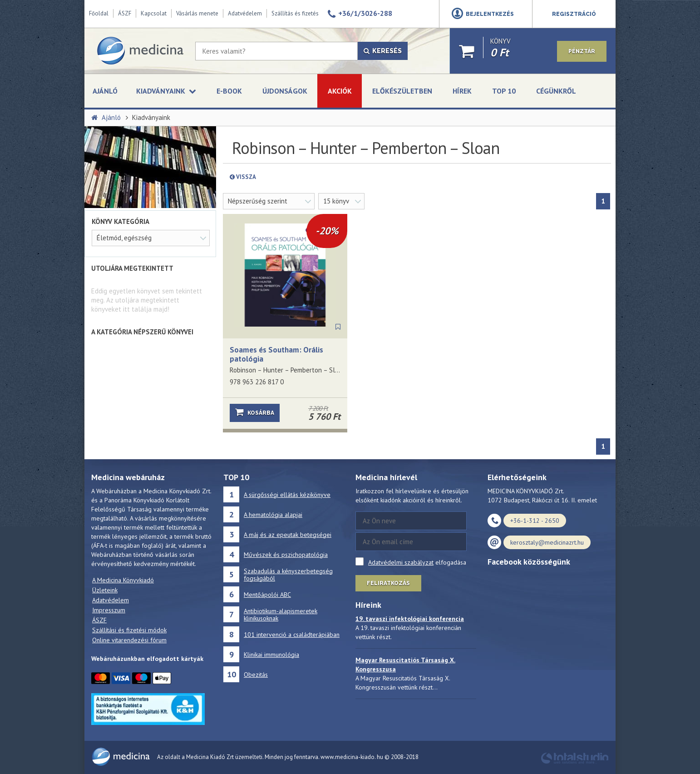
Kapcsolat (154, 13)
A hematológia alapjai (273, 515)
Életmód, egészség (124, 238)
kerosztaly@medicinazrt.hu (547, 542)
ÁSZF (125, 13)
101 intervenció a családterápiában (292, 635)
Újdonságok (285, 91)
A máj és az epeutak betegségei (288, 535)
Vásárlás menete (197, 13)
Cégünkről (556, 91)
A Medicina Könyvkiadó (123, 580)
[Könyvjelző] (338, 327)
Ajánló (105, 91)
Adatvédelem (245, 13)
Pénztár (582, 51)
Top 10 (504, 91)
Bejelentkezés (490, 14)
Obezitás (256, 675)
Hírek (462, 91)
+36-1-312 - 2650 (535, 521)
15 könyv (336, 201)
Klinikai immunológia (271, 655)
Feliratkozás (388, 583)
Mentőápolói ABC (267, 595)
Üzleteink (105, 590)
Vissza (264, 177)
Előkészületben (402, 91)
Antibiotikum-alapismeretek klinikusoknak (281, 615)
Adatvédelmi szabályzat (401, 562)
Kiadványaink (151, 117)
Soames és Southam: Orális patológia (276, 354)
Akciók (340, 91)
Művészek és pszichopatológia (286, 555)
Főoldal (99, 13)
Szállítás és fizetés (295, 13)
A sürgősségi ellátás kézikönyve (287, 495)
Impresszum (109, 610)
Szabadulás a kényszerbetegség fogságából (288, 575)
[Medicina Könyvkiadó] (140, 51)
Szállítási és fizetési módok (129, 630)
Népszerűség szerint (258, 201)
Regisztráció (574, 14)
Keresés (383, 51)
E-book (229, 91)
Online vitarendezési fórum (129, 640)
